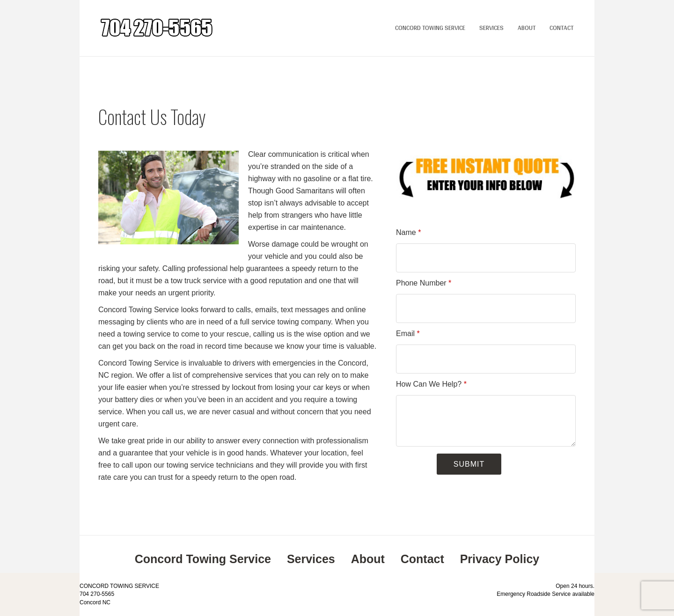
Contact (561, 28)
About (527, 28)
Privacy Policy (500, 559)
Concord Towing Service (430, 28)
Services (491, 28)
